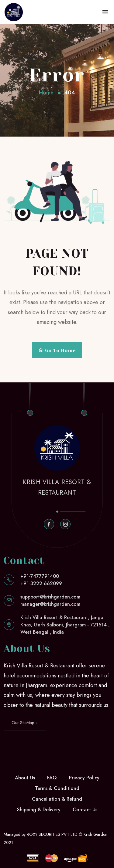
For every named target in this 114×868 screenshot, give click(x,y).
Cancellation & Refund (57, 799)
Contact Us (85, 810)
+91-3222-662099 (41, 583)
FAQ (52, 778)
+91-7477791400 (40, 576)
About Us (25, 778)
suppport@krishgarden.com (50, 597)
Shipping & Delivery (39, 810)
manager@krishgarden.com (50, 604)
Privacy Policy (84, 778)
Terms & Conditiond (57, 788)
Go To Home (57, 351)
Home (46, 93)
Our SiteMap (25, 723)
